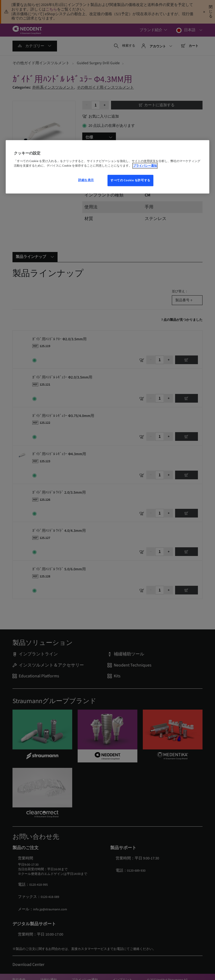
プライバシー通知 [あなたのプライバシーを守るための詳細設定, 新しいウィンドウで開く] (145, 166)
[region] (107, 167)
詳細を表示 (86, 180)
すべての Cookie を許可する (130, 181)
